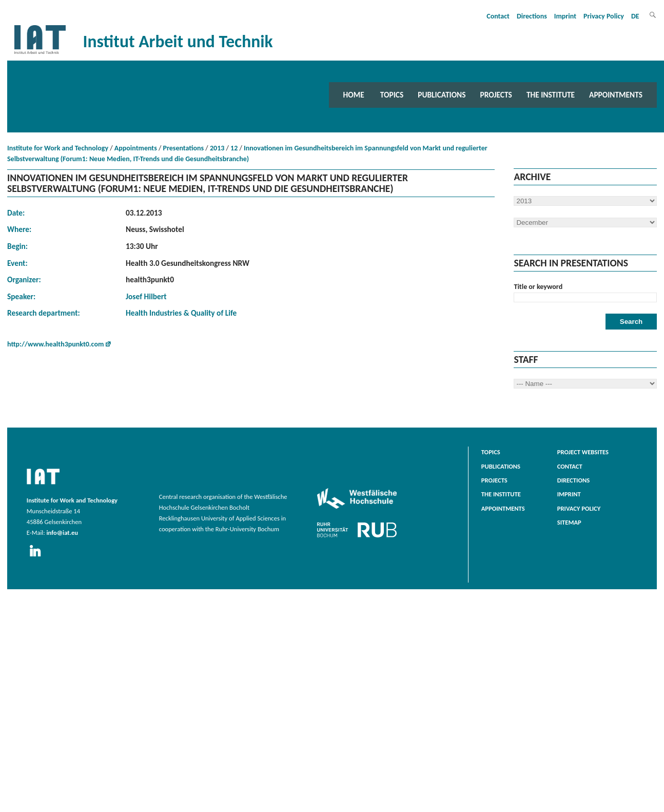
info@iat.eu (62, 533)
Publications (442, 95)
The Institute (551, 95)
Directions (532, 16)
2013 (217, 148)
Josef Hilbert (146, 296)
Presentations (184, 148)
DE (635, 16)
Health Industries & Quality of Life (181, 313)
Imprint (565, 16)
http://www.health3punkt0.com (55, 344)
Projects (496, 95)
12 (234, 148)
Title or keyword (538, 287)
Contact (498, 16)
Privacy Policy (604, 16)
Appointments (616, 95)
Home (354, 95)
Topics (392, 95)
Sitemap (569, 522)
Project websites (583, 452)
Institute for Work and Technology (58, 148)
